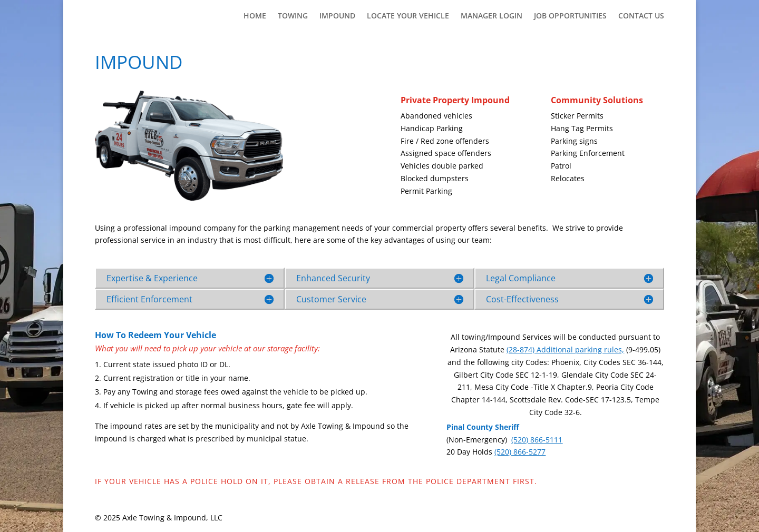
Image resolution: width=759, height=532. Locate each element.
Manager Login (492, 16)
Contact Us (641, 16)
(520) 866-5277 (520, 452)
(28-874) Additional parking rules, (565, 349)
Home (255, 16)
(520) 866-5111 (537, 440)
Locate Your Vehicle (408, 16)
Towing (293, 16)
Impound (337, 16)
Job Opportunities (570, 16)
